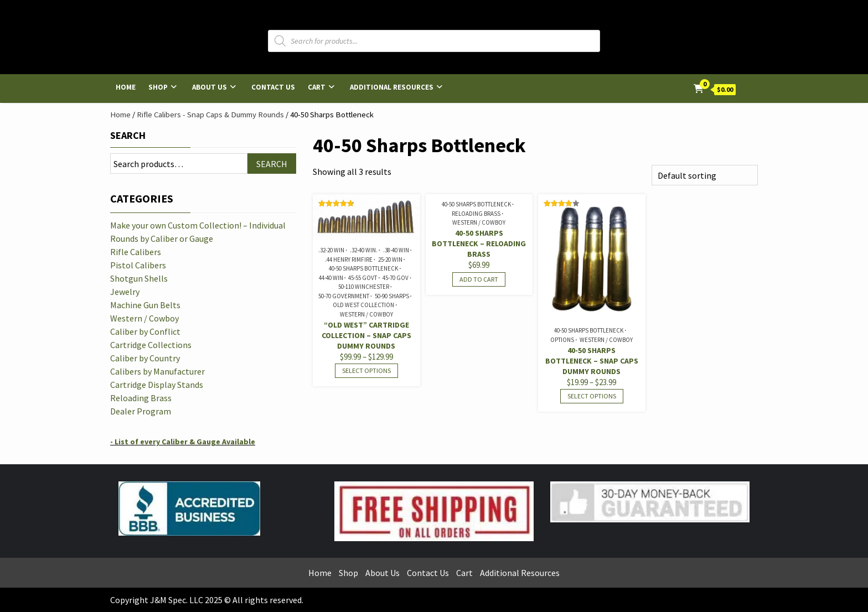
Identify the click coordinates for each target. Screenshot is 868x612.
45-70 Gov (396, 278)
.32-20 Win (331, 250)
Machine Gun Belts (145, 305)
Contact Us (273, 87)
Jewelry (125, 292)
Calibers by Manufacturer (157, 371)
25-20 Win (390, 260)
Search (128, 135)
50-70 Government (344, 296)
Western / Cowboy (366, 314)
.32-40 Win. (364, 250)
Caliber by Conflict (145, 331)
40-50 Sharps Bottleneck (363, 268)
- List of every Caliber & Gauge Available (183, 442)
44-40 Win (331, 278)
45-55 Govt (363, 278)
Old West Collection (363, 305)
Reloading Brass (476, 214)
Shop (158, 87)
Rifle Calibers (136, 252)
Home (126, 87)
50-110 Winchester (364, 287)
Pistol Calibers (138, 265)
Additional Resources (392, 87)
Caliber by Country (145, 358)
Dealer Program (141, 411)
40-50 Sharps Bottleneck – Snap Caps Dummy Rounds (592, 361)
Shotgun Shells (139, 278)
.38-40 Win (396, 250)
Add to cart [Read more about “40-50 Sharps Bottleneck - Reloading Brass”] (479, 279)
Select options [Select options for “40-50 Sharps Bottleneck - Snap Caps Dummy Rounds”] (592, 396)
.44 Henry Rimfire (349, 260)
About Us (210, 87)
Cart (317, 87)
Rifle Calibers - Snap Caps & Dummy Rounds (210, 115)
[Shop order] (705, 175)
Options (562, 340)
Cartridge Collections (151, 345)
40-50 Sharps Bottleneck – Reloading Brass (479, 243)
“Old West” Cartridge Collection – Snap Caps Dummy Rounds (366, 335)
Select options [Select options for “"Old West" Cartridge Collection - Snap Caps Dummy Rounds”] (366, 370)
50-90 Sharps (392, 296)
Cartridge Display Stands (157, 385)
